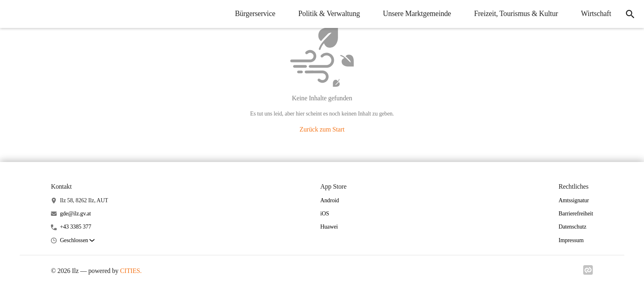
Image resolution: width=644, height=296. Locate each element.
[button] (77, 241)
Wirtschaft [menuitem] (596, 14)
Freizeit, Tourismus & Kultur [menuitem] (516, 14)
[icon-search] (630, 14)
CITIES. (131, 271)
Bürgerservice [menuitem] (255, 14)
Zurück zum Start (322, 129)
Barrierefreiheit (576, 214)
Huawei (329, 227)
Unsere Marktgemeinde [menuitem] (417, 14)
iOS (325, 214)
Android (330, 200)
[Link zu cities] (588, 273)
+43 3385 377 (76, 227)
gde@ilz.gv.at (75, 214)
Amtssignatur (574, 200)
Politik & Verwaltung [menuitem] (329, 14)
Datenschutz (573, 227)
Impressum (571, 240)
